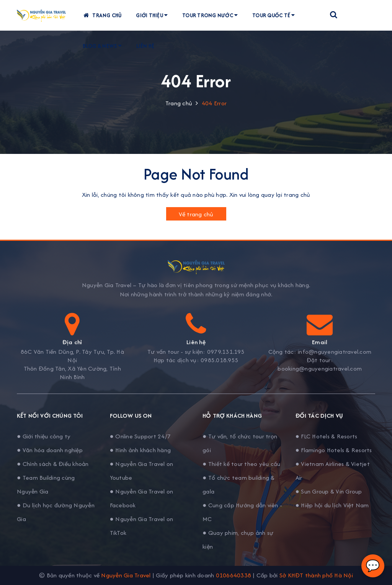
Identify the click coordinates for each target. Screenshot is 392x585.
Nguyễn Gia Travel (126, 575)
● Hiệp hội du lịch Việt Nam (332, 505)
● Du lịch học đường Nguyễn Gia (56, 512)
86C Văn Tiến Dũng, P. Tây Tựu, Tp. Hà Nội (72, 356)
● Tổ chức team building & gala (239, 485)
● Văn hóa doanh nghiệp (50, 450)
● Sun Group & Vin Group (329, 491)
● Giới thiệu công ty (44, 436)
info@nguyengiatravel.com (335, 352)
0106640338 (234, 575)
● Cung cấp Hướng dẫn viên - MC (242, 512)
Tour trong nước (213, 15)
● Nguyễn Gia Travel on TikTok (142, 526)
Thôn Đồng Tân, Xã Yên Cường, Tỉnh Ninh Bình (72, 373)
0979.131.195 (226, 352)
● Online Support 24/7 (140, 436)
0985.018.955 (220, 360)
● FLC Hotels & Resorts (327, 436)
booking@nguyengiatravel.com (320, 369)
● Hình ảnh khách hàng (140, 450)
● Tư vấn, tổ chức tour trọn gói (240, 443)
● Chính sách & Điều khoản (53, 464)
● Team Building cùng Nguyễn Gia (46, 485)
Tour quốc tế (276, 15)
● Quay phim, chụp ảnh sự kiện (238, 540)
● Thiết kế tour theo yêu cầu (241, 464)
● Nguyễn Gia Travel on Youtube (142, 471)
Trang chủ (105, 15)
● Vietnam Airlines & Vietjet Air (333, 471)
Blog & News (105, 46)
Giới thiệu (154, 15)
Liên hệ (148, 46)
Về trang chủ (196, 214)
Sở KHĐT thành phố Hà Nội (316, 575)
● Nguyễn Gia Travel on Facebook (142, 498)
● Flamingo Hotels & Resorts (334, 450)
